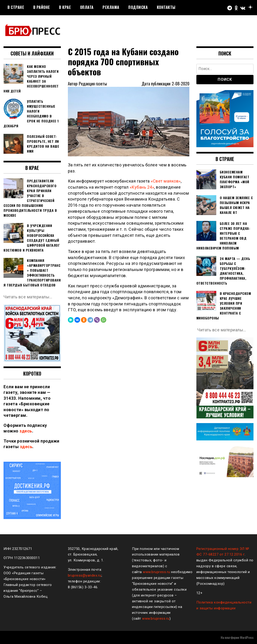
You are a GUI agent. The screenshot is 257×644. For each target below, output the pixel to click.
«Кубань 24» (142, 187)
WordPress (247, 637)
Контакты (166, 7)
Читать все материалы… (28, 297)
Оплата (87, 7)
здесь (26, 431)
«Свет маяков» (166, 181)
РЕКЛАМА (111, 7)
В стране (16, 7)
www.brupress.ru (156, 572)
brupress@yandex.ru (85, 575)
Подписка (138, 7)
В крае (65, 7)
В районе (42, 7)
